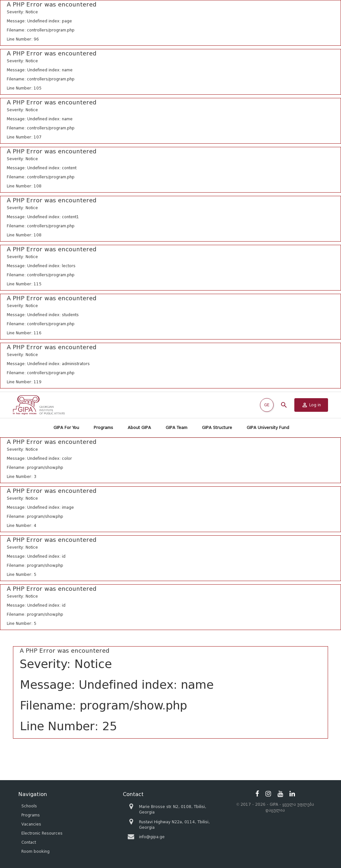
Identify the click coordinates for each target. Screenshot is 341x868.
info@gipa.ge (152, 837)
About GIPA (139, 428)
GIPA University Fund (268, 428)
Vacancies (31, 824)
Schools (29, 806)
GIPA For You (66, 428)
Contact (29, 842)
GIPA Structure (217, 428)
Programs (103, 428)
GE (267, 405)
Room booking (35, 851)
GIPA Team (176, 428)
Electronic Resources (42, 833)
